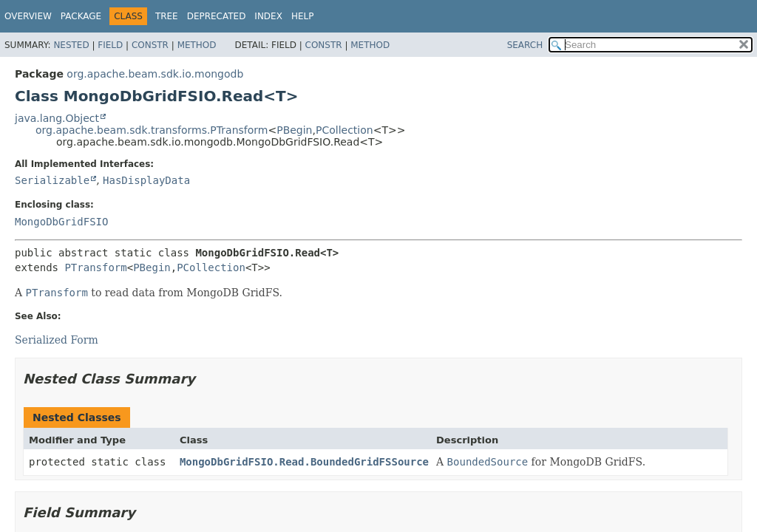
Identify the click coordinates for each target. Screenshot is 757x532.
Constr (150, 45)
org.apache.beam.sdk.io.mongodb (155, 74)
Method (197, 45)
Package (81, 16)
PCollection (344, 130)
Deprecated (217, 16)
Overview (28, 16)
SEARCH (525, 45)
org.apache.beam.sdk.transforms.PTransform (152, 130)
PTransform (95, 267)
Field (110, 45)
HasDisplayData (146, 180)
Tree (167, 16)
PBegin (294, 130)
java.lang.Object (57, 118)
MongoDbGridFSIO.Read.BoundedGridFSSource (304, 462)
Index (268, 16)
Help (303, 16)
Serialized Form (57, 340)
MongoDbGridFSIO (61, 222)
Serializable (52, 180)
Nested (71, 45)
